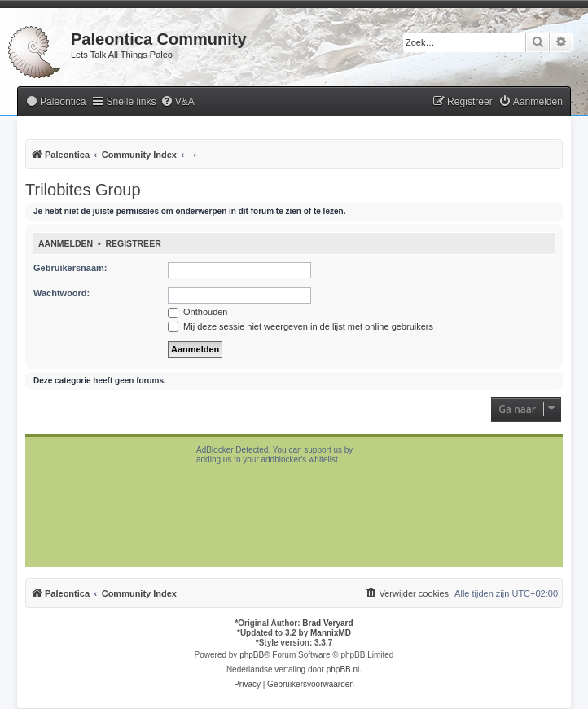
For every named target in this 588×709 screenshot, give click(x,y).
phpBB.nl (343, 670)
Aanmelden (66, 243)
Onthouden (198, 312)
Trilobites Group (83, 190)
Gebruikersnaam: (70, 268)
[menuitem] (55, 102)
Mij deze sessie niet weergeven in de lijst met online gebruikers (301, 326)
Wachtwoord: (61, 293)
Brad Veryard (327, 623)
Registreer (133, 243)
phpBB (252, 655)
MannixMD (331, 633)
